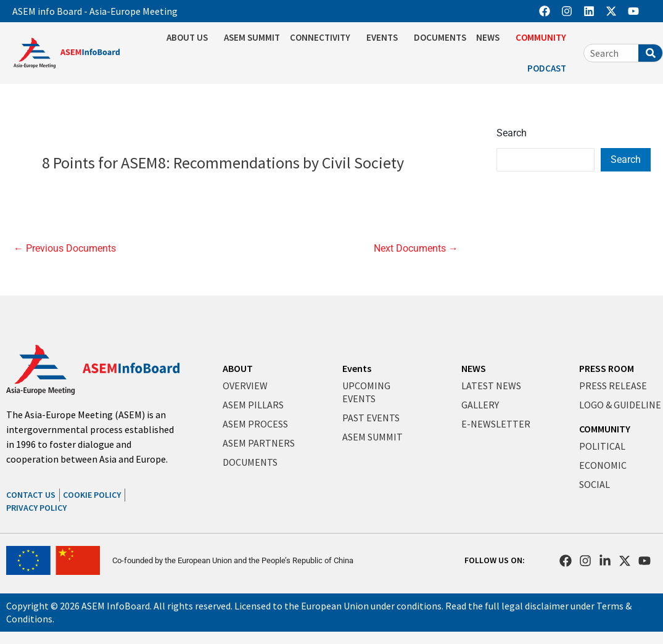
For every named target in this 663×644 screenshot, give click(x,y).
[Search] (650, 53)
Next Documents (416, 249)
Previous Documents (65, 249)
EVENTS (385, 38)
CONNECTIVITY (323, 38)
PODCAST (550, 68)
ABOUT (238, 368)
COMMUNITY (544, 38)
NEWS (491, 38)
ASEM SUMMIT (252, 37)
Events (357, 368)
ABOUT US (190, 38)
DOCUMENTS (440, 37)
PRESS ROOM (607, 368)
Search (512, 133)
